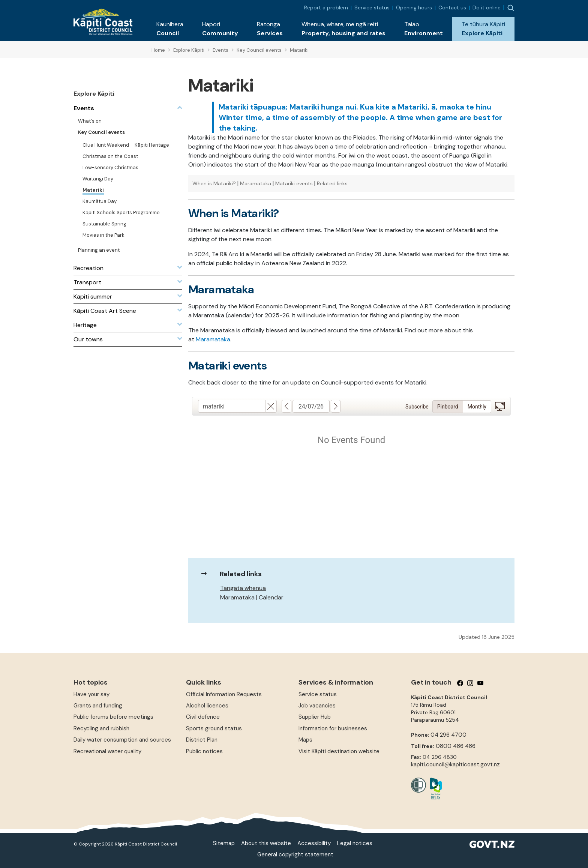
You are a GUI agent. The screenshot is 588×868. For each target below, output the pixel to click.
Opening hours (414, 8)
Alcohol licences (207, 706)
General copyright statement (295, 854)
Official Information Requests (224, 694)
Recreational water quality (107, 751)
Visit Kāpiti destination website (339, 751)
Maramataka (256, 183)
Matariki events (294, 183)
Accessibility (314, 843)
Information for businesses (333, 728)
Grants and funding (98, 706)
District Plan (202, 740)
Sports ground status (214, 728)
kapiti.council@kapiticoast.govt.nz (455, 764)
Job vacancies (317, 706)
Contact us (452, 8)
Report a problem (326, 8)
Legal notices (355, 843)
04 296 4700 (448, 735)
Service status (372, 8)
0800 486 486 (456, 746)
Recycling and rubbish (101, 728)
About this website (266, 843)
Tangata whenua (243, 588)
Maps (305, 740)
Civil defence (203, 717)
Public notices (204, 751)
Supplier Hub (315, 717)
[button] (170, 29)
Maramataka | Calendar (252, 597)
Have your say (91, 694)
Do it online (487, 8)
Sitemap (224, 843)
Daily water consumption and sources (122, 740)
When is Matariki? (214, 183)
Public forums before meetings (113, 717)
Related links (332, 183)
